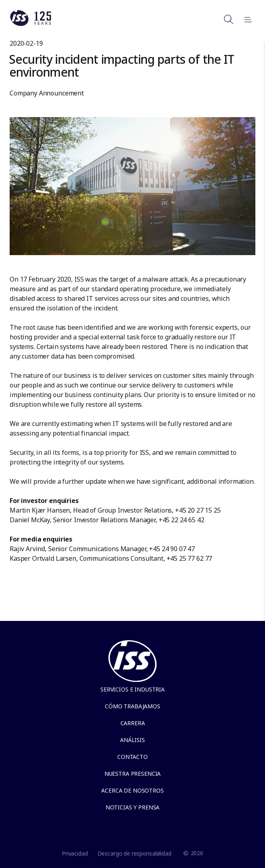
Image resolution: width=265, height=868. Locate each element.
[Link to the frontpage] (31, 24)
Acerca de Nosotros (132, 790)
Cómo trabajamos (132, 706)
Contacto (132, 757)
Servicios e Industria (132, 689)
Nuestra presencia (132, 774)
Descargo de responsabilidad (135, 853)
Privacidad (75, 853)
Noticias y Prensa (132, 807)
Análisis (132, 740)
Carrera (133, 723)
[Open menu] (245, 19)
